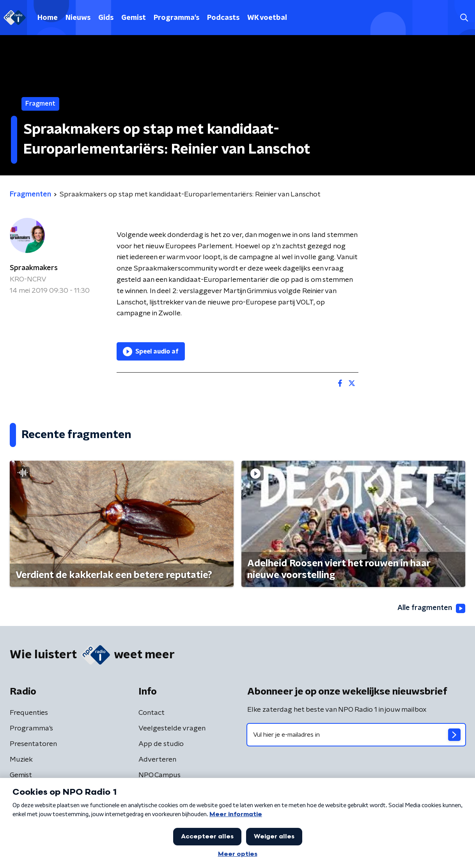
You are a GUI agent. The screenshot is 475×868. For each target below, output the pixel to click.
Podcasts (223, 18)
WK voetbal (267, 18)
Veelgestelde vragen (172, 728)
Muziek (21, 760)
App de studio (161, 744)
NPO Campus (160, 775)
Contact (152, 713)
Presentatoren (33, 744)
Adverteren (157, 760)
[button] (464, 18)
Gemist (134, 18)
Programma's (176, 18)
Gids (106, 18)
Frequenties (29, 713)
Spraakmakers (34, 268)
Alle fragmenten (431, 608)
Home (48, 18)
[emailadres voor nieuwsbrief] (356, 735)
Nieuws (78, 18)
